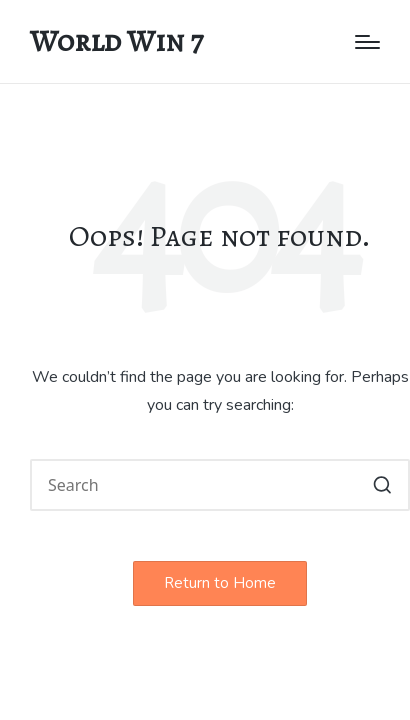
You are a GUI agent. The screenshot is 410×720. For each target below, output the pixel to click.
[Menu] (367, 42)
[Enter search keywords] (220, 485)
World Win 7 (116, 41)
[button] (382, 485)
